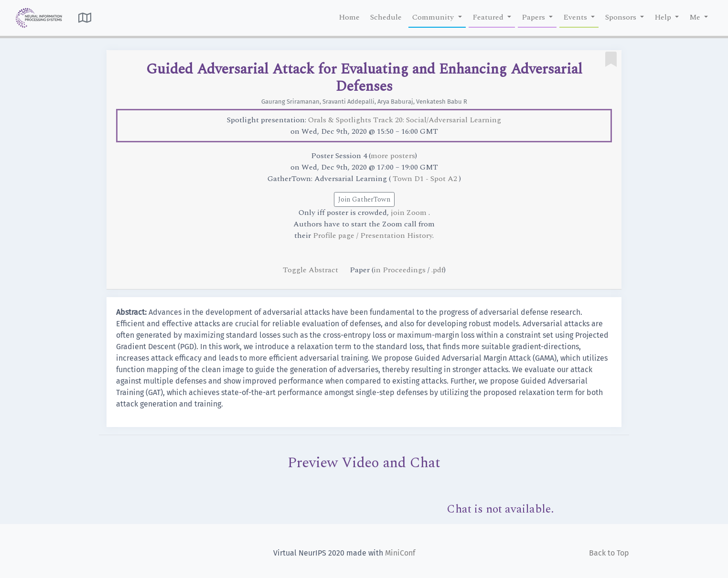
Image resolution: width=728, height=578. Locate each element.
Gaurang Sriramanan (290, 102)
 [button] (85, 18)
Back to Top (609, 553)
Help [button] (664, 17)
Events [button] (576, 17)
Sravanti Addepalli (348, 102)
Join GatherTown (364, 199)
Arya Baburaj (395, 102)
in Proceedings (400, 270)
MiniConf (400, 553)
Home (349, 17)
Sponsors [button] (622, 17)
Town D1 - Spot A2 (426, 179)
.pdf (438, 270)
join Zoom (410, 213)
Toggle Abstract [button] (311, 270)
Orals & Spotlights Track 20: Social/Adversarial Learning (405, 120)
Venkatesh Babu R (442, 102)
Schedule (386, 17)
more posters (393, 156)
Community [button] (434, 17)
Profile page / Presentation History (373, 235)
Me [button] (696, 17)
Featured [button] (489, 17)
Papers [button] (534, 17)
